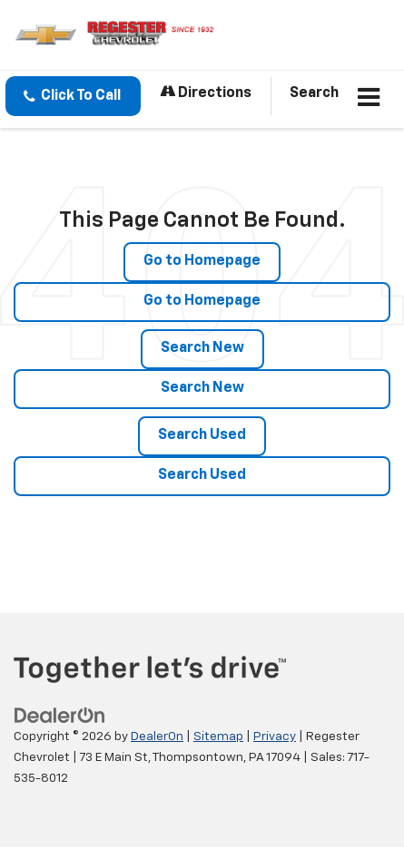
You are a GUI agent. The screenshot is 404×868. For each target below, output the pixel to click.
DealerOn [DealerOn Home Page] (157, 736)
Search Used (202, 435)
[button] (73, 96)
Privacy (275, 736)
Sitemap (218, 736)
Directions (206, 92)
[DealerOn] (60, 716)
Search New (202, 348)
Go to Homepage (202, 261)
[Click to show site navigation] (369, 99)
